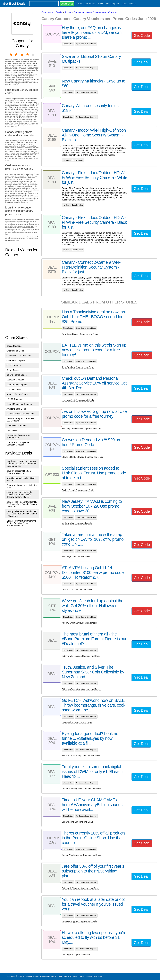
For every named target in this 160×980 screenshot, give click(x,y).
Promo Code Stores (86, 4)
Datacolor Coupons (15, 380)
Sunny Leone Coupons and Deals (77, 822)
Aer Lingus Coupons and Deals (76, 955)
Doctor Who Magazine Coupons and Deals (82, 789)
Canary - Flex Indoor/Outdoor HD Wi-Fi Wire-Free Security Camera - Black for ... (22, 514)
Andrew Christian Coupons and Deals (79, 623)
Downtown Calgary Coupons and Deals (80, 334)
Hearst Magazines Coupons (19, 404)
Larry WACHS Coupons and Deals (78, 400)
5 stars (33, 54)
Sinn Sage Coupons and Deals (76, 556)
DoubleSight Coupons (17, 385)
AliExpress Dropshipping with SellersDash (86, 976)
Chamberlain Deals (15, 351)
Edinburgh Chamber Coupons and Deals (81, 888)
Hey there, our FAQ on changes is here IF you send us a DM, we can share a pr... (22, 464)
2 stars (17, 54)
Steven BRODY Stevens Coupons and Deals (83, 457)
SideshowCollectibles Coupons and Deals (81, 656)
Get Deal (141, 62)
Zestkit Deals (13, 430)
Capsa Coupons (14, 346)
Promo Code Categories (108, 4)
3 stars (22, 54)
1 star (11, 54)
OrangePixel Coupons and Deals (77, 722)
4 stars (28, 54)
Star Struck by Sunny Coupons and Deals (81, 756)
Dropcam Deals (14, 389)
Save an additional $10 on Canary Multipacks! (19, 472)
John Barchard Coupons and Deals (78, 367)
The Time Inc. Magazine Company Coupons (18, 444)
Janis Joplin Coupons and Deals (77, 523)
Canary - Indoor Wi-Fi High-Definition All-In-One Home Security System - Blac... (19, 495)
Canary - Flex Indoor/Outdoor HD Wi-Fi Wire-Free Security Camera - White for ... (22, 504)
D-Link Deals (12, 370)
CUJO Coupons (14, 365)
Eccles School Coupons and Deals (78, 490)
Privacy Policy (54, 976)
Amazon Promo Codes (17, 394)
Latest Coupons (129, 4)
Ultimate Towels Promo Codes (20, 414)
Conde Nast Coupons (17, 426)
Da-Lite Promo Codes (17, 375)
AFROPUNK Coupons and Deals (77, 590)
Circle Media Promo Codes (19, 356)
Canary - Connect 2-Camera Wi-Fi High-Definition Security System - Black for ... (22, 523)
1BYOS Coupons (15, 399)
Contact (43, 976)
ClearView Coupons (16, 360)
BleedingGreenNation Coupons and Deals (81, 429)
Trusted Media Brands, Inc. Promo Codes (19, 436)
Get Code (142, 35)
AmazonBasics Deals (16, 409)
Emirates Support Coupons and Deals (79, 921)
